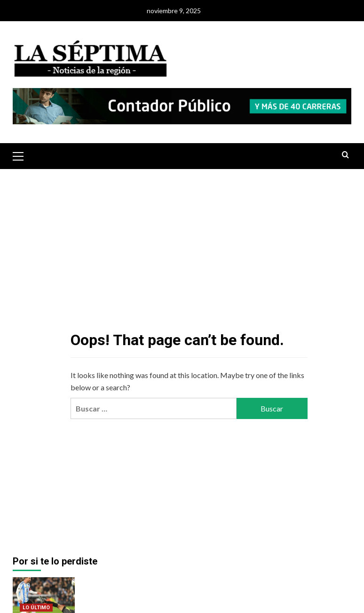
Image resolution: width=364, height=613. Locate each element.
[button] (22, 155)
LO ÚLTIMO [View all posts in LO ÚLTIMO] (36, 608)
